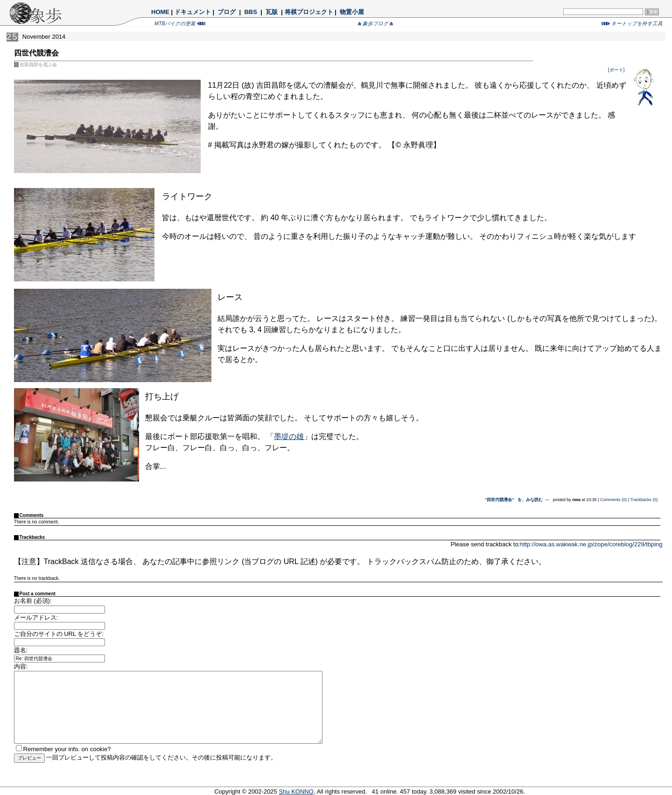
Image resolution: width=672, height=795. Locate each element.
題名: (21, 650)
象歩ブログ (375, 23)
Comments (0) (613, 500)
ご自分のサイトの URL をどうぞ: (59, 634)
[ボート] (617, 70)
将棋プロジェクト (309, 12)
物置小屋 (352, 12)
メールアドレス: (36, 617)
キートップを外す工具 (632, 23)
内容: (21, 666)
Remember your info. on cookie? (67, 749)
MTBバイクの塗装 (180, 23)
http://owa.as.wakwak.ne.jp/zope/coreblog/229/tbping (591, 544)
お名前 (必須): (33, 601)
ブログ (227, 12)
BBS (251, 12)
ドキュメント (193, 12)
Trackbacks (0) (644, 500)
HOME (160, 12)
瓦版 (271, 12)
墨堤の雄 (289, 436)
